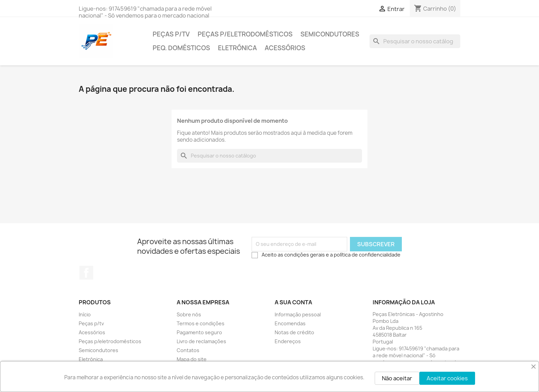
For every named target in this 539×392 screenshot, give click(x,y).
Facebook (86, 273)
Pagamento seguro (199, 332)
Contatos (188, 350)
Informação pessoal (298, 314)
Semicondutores (330, 34)
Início (85, 314)
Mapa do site (192, 359)
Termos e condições (201, 323)
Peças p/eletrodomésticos (245, 34)
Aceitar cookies (447, 378)
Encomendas (290, 323)
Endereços (288, 341)
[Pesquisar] (415, 41)
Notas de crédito (294, 332)
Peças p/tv (171, 34)
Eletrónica (237, 48)
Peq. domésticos (181, 48)
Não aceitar (397, 378)
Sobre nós (189, 314)
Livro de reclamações (201, 341)
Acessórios (285, 48)
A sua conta (293, 302)
